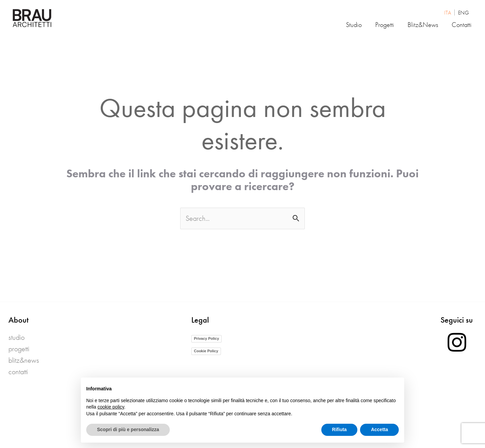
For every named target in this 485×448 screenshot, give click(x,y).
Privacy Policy (207, 338)
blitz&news (24, 360)
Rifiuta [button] (339, 429)
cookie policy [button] (111, 407)
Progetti (19, 349)
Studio (17, 337)
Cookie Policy (206, 351)
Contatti (18, 372)
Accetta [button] (379, 429)
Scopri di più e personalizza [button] (128, 429)
